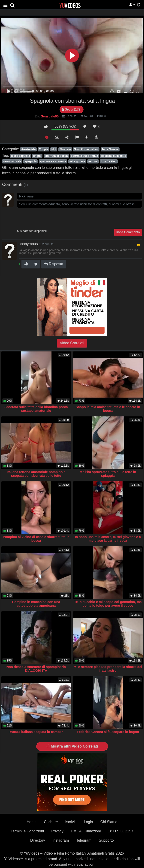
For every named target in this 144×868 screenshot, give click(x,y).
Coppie (43, 149)
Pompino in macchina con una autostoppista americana (36, 604)
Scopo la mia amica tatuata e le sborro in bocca (108, 409)
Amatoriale (28, 149)
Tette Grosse (110, 149)
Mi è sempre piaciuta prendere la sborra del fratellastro (108, 669)
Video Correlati (72, 343)
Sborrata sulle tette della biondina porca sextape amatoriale (36, 409)
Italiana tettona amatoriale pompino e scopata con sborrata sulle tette (36, 474)
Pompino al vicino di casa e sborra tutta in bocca (36, 539)
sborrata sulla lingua (84, 156)
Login (88, 822)
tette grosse (77, 161)
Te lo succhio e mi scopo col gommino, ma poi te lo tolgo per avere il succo (108, 604)
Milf (54, 149)
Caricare (51, 822)
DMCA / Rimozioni (86, 831)
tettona (93, 161)
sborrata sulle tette (114, 156)
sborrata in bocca (56, 156)
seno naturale (12, 161)
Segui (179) (72, 109)
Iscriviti (71, 822)
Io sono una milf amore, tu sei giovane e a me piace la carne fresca (108, 539)
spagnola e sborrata (53, 161)
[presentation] (52, 218)
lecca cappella (20, 156)
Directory (38, 840)
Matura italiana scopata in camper (36, 732)
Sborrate (65, 149)
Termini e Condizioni (27, 831)
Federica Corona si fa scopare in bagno (108, 732)
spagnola (31, 161)
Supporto (106, 840)
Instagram (61, 840)
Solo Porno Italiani (86, 149)
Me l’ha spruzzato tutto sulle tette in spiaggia (108, 474)
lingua (37, 156)
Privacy (57, 831)
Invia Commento (128, 232)
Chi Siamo (109, 822)
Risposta (54, 264)
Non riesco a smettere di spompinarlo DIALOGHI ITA (36, 669)
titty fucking (109, 161)
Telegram (84, 840)
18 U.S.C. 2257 (121, 831)
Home (31, 822)
